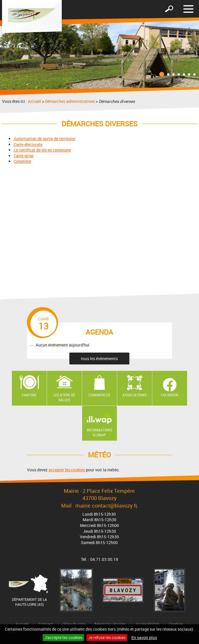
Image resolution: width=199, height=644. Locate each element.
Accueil (35, 101)
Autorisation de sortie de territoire (44, 139)
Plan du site (74, 624)
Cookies (176, 624)
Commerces (99, 395)
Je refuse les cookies (107, 637)
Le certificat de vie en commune (42, 150)
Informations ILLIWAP (99, 432)
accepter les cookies (67, 470)
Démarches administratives (70, 101)
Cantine (29, 395)
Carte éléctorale (28, 144)
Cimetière (22, 161)
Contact (46, 624)
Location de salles (64, 397)
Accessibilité (147, 624)
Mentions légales (110, 624)
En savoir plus (144, 637)
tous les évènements (99, 359)
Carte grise (23, 156)
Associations (134, 395)
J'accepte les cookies (63, 637)
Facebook (170, 395)
